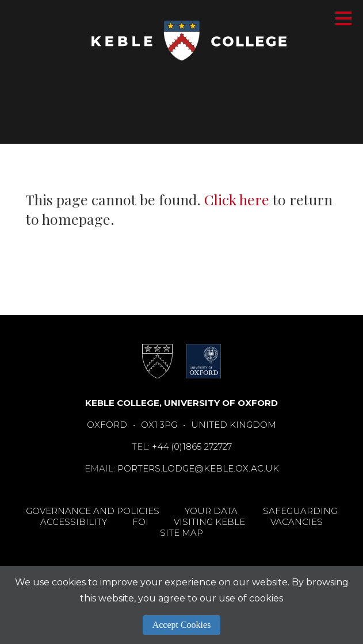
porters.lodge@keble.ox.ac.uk (198, 468)
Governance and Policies (93, 511)
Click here (237, 199)
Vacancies (297, 522)
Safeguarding (300, 511)
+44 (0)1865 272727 (192, 446)
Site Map (181, 533)
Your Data (211, 511)
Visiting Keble (209, 522)
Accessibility (74, 522)
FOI (140, 522)
